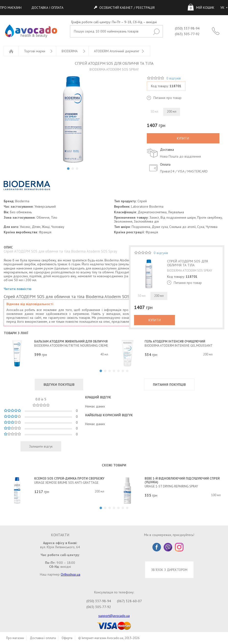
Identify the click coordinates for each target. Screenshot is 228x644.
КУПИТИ (183, 138)
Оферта (67, 638)
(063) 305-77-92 (187, 34)
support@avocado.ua (114, 616)
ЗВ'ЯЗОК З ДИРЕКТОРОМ (169, 570)
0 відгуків (174, 78)
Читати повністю (18, 289)
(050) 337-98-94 (187, 28)
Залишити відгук (41, 446)
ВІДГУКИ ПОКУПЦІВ (59, 385)
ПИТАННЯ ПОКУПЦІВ (169, 385)
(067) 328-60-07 (129, 601)
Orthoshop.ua (70, 574)
